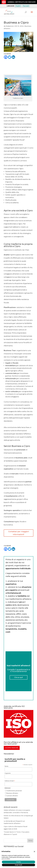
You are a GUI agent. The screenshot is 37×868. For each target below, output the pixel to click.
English (18, 6)
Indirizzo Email (10, 781)
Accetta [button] (18, 862)
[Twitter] (10, 57)
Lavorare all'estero (12, 796)
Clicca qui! (18, 677)
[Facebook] (6, 57)
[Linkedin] (13, 57)
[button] (34, 852)
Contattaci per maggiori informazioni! (19, 533)
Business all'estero (12, 793)
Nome (6, 766)
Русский (26, 6)
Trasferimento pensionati (14, 791)
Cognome (8, 773)
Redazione (10, 26)
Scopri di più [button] (18, 865)
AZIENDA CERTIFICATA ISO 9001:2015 (22, 2)
